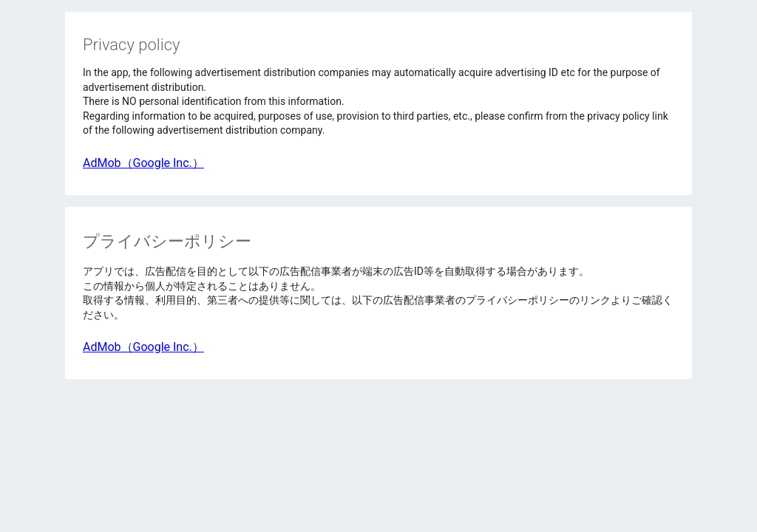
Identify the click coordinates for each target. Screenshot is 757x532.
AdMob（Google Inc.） (143, 163)
